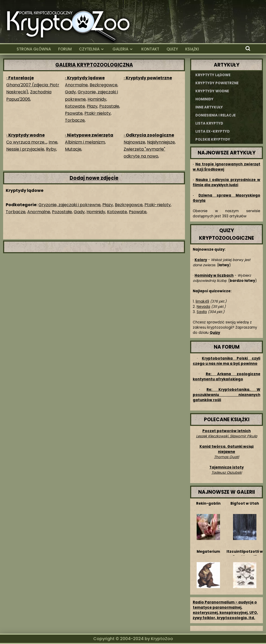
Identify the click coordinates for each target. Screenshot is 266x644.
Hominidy (97, 99)
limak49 (202, 301)
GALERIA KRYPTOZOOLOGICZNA (94, 65)
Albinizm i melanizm (85, 142)
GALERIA (120, 49)
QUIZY (172, 49)
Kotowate (75, 106)
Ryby (51, 149)
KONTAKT (150, 49)
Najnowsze (134, 142)
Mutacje (73, 149)
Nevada (203, 307)
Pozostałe (109, 106)
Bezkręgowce (104, 85)
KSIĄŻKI (192, 49)
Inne (53, 142)
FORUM (65, 49)
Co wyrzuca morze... (26, 142)
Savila (202, 312)
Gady (70, 92)
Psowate (74, 113)
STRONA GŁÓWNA (34, 49)
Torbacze (75, 120)
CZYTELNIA (89, 49)
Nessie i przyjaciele (25, 149)
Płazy (92, 106)
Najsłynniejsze (161, 142)
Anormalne (76, 85)
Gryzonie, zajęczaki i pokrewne (69, 205)
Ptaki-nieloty (98, 113)
